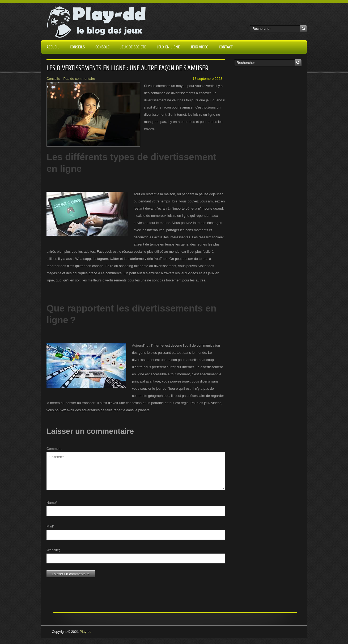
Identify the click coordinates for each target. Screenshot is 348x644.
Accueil (53, 47)
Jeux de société (133, 47)
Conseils (77, 47)
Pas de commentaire (79, 79)
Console (102, 47)
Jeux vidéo (199, 47)
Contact (226, 47)
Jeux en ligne (168, 47)
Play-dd (86, 638)
